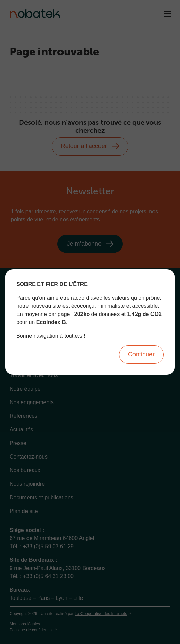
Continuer (141, 354)
